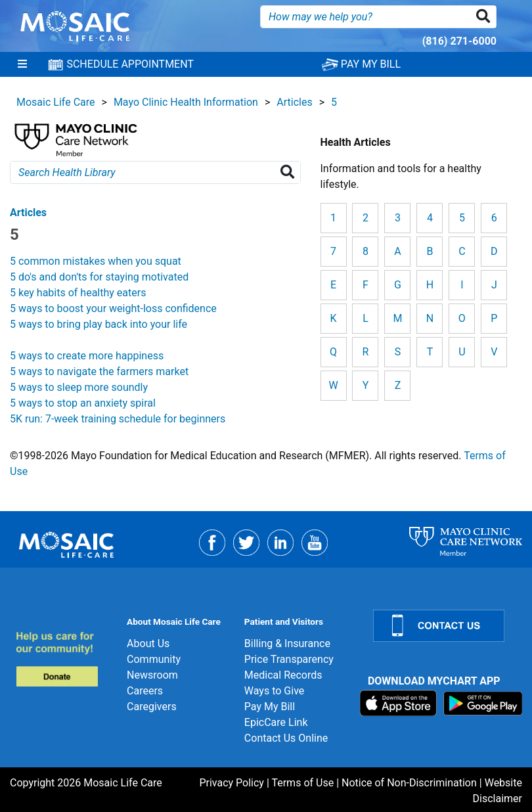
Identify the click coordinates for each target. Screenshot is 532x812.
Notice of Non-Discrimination (409, 783)
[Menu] (22, 64)
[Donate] (63, 659)
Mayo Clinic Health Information (186, 102)
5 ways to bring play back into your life (99, 324)
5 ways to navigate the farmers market (99, 372)
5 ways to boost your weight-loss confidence (113, 308)
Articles (294, 102)
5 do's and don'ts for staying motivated (99, 277)
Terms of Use (302, 783)
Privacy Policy (232, 783)
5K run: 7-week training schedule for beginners (118, 419)
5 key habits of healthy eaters (78, 293)
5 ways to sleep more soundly (79, 387)
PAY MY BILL (361, 64)
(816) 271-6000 (459, 41)
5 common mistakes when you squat (96, 261)
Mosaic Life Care (56, 102)
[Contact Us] (445, 626)
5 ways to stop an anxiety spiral (83, 403)
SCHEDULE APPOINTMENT (120, 64)
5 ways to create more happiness (87, 356)
